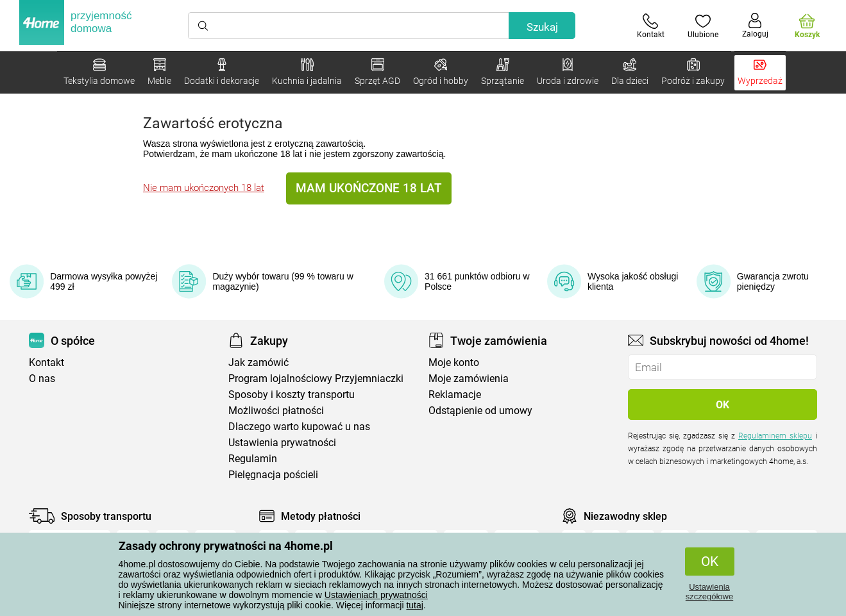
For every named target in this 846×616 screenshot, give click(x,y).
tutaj (414, 605)
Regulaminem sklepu (775, 436)
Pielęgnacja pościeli (273, 475)
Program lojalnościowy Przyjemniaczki (316, 379)
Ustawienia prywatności (282, 443)
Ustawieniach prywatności (376, 595)
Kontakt (47, 362)
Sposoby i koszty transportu (292, 395)
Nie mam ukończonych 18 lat (204, 188)
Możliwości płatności (276, 411)
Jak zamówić (258, 362)
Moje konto (454, 362)
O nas (42, 379)
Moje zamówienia (469, 379)
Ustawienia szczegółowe (709, 592)
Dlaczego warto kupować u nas (299, 427)
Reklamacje (455, 395)
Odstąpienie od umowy (480, 411)
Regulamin (253, 459)
